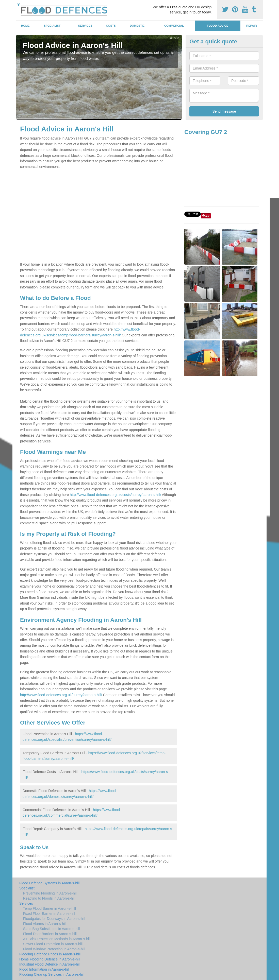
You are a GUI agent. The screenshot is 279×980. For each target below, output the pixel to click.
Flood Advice (218, 26)
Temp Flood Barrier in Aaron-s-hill (50, 908)
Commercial (174, 26)
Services (85, 26)
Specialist (52, 26)
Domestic (137, 26)
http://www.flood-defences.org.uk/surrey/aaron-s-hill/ (61, 695)
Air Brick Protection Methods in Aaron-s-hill (57, 939)
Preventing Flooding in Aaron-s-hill (50, 893)
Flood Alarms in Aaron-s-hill (45, 924)
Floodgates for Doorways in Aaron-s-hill (54, 919)
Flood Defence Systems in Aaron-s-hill (49, 883)
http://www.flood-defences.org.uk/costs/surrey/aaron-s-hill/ (116, 495)
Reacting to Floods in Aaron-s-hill (49, 898)
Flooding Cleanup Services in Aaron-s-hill (52, 974)
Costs (111, 26)
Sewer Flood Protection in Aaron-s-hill (53, 944)
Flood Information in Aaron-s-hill (44, 969)
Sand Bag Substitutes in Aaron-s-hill (51, 929)
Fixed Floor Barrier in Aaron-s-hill (49, 914)
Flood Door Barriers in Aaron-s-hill (50, 934)
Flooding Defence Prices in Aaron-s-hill (50, 954)
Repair (251, 26)
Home (25, 26)
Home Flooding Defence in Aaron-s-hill (50, 959)
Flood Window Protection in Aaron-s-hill (54, 949)
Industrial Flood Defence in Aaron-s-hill (50, 964)
